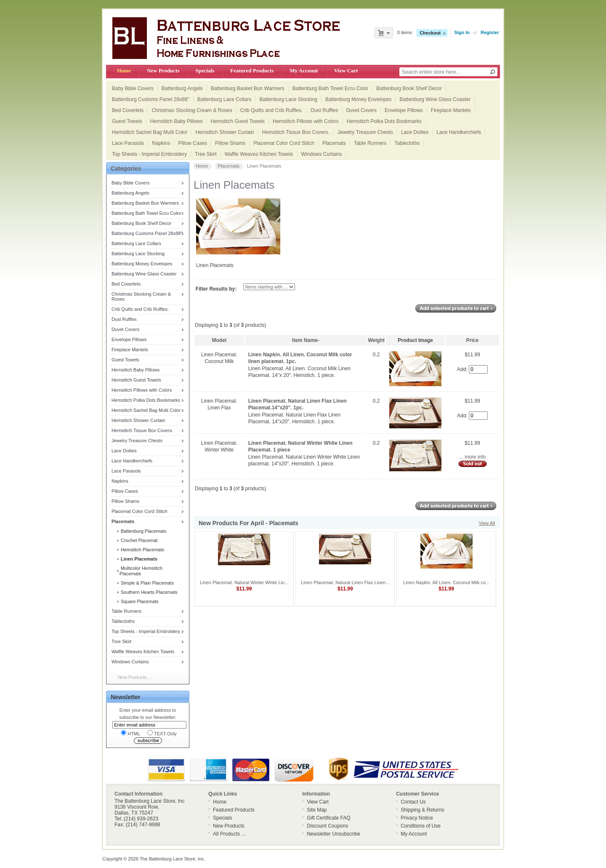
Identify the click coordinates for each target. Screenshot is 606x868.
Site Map (317, 810)
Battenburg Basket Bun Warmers (248, 88)
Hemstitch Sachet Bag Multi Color (150, 132)
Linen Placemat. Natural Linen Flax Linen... (345, 582)
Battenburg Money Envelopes (358, 99)
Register (490, 32)
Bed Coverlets (128, 110)
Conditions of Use (421, 826)
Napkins (161, 143)
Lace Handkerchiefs (459, 132)
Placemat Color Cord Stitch (284, 143)
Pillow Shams (230, 143)
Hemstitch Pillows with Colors (306, 121)
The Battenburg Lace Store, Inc (172, 859)
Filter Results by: (216, 289)
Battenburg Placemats (143, 531)
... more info (472, 457)
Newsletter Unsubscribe (334, 834)
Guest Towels (127, 121)
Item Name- (306, 340)
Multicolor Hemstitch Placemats (141, 571)
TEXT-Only (162, 733)
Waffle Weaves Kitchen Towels (259, 154)
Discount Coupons (327, 826)
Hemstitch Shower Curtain (225, 132)
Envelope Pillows (404, 110)
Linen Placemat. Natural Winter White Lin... (244, 582)
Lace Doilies (415, 132)
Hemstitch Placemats (142, 550)
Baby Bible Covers (133, 88)
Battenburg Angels (182, 88)
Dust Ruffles (324, 110)
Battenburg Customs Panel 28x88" (151, 99)
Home (124, 71)
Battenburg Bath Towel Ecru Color (331, 88)
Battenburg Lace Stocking (288, 99)
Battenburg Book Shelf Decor (409, 88)
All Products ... (229, 834)
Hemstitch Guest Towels (238, 121)
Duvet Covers (361, 110)
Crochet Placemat (138, 540)
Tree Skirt (206, 154)
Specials (205, 71)
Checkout (430, 33)
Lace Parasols (128, 143)
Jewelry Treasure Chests (365, 132)
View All (487, 523)
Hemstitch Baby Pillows (177, 121)
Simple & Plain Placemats (147, 583)
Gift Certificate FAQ (328, 818)
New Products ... (135, 677)
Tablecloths (407, 143)
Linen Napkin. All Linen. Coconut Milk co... (446, 582)
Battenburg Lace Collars (225, 99)
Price (472, 340)
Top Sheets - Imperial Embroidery (149, 154)
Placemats (334, 143)
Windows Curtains (322, 154)
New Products (163, 71)
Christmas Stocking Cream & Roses (192, 110)
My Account (304, 71)
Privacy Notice (417, 818)
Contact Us (413, 802)
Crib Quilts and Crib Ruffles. (272, 110)
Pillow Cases (193, 143)
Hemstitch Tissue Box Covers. (296, 132)
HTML (130, 733)
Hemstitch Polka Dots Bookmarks (384, 121)
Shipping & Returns (422, 810)
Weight (376, 340)
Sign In (462, 32)
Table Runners (370, 143)
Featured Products (252, 71)
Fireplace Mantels (451, 110)
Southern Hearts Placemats (149, 592)
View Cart (346, 71)
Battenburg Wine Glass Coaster (435, 99)
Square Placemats (139, 601)
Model (219, 340)
